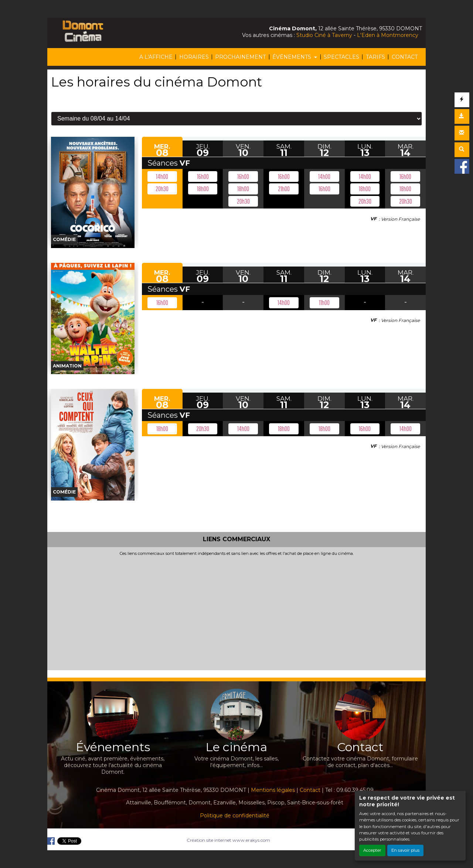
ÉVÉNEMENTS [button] (292, 57)
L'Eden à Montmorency (388, 35)
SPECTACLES (341, 57)
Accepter (372, 850)
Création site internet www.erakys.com (228, 840)
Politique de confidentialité (235, 816)
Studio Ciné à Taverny (324, 35)
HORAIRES (194, 57)
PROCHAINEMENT (240, 57)
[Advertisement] (236, 611)
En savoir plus (405, 850)
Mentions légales (273, 790)
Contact (310, 790)
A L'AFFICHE (156, 57)
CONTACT (405, 57)
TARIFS (375, 57)
